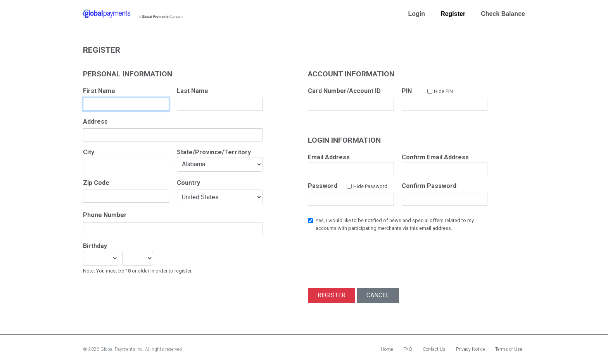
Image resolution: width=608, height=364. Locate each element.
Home (387, 349)
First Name (99, 91)
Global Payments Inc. (123, 349)
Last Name (193, 91)
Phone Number (105, 215)
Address (95, 122)
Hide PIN (443, 91)
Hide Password (370, 186)
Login (417, 14)
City (89, 152)
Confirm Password (429, 186)
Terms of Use (509, 349)
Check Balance (503, 14)
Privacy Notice (470, 349)
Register (453, 14)
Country (188, 183)
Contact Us (434, 349)
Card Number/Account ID (344, 91)
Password (323, 186)
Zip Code (96, 183)
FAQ (408, 349)
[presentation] (367, 254)
